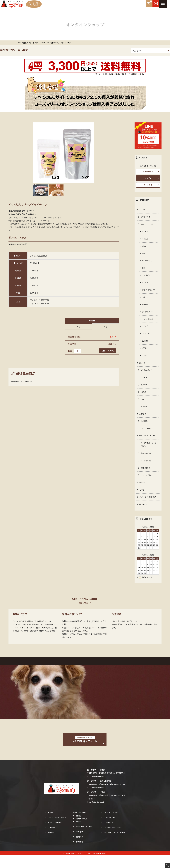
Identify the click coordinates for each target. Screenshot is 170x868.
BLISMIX (146, 348)
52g (106, 326)
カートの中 (148, 185)
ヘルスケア (144, 517)
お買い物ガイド (110, 830)
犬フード (143, 210)
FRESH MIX (147, 341)
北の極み (144, 431)
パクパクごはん (147, 487)
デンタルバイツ (148, 318)
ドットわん (146, 277)
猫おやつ (143, 494)
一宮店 (79, 834)
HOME (50, 825)
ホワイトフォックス (148, 294)
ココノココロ (146, 479)
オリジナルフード (147, 217)
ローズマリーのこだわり (57, 830)
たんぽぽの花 (146, 472)
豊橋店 (79, 829)
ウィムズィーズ (146, 439)
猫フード (143, 371)
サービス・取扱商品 (55, 835)
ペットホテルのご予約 (84, 839)
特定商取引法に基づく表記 (115, 845)
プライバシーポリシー (113, 840)
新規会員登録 (148, 171)
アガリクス (146, 333)
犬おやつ (143, 424)
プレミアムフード (147, 225)
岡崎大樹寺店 (81, 832)
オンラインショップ (111, 825)
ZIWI (144, 270)
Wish (144, 247)
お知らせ (51, 845)
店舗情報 (51, 840)
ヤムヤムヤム (147, 262)
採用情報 (80, 854)
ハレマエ (145, 285)
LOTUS (145, 363)
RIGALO (145, 240)
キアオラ (145, 255)
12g (79, 326)
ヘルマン (145, 303)
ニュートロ (145, 386)
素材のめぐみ (146, 464)
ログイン (148, 178)
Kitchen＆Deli (148, 326)
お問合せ (80, 844)
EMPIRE (145, 311)
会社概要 (80, 849)
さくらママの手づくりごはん (149, 455)
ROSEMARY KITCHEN (149, 446)
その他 (142, 502)
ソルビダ (145, 232)
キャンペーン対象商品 (148, 509)
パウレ (145, 356)
